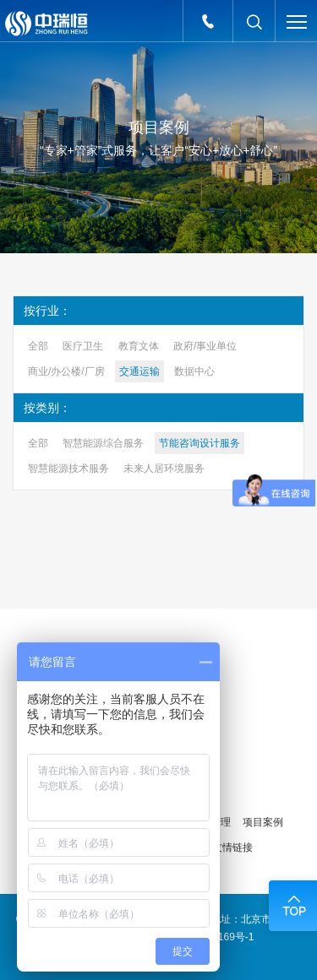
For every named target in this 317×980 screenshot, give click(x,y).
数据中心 (194, 371)
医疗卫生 (83, 346)
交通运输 (139, 371)
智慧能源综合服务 (103, 443)
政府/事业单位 (205, 346)
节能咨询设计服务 (199, 443)
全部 (38, 346)
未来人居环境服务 (164, 468)
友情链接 (232, 847)
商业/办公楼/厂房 (66, 371)
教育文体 (139, 346)
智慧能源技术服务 (68, 468)
